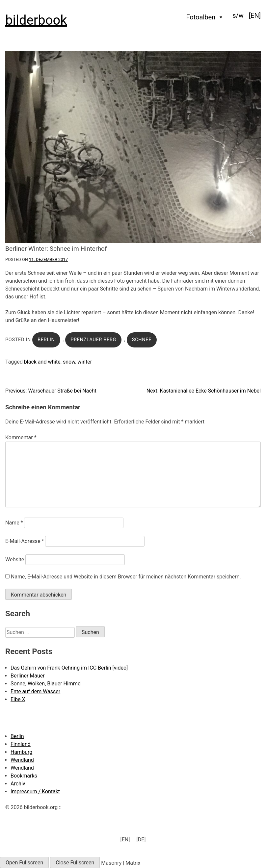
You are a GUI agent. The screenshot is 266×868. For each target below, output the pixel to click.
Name (14, 523)
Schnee (142, 340)
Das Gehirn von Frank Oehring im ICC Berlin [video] (69, 668)
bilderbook (36, 20)
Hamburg (21, 752)
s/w (238, 15)
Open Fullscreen (24, 863)
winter (85, 362)
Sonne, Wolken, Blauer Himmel (46, 684)
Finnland (21, 744)
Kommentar (21, 437)
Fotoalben (205, 17)
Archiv (18, 784)
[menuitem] (255, 15)
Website (15, 560)
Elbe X (18, 699)
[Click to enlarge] (133, 147)
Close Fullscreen (75, 863)
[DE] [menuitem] (141, 840)
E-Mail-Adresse (25, 541)
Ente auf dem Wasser (35, 691)
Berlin (46, 340)
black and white (42, 362)
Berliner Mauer (28, 676)
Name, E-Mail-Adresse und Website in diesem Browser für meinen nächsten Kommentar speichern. (126, 577)
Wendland (22, 760)
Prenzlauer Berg (93, 340)
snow (69, 362)
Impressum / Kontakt (35, 791)
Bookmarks (24, 776)
